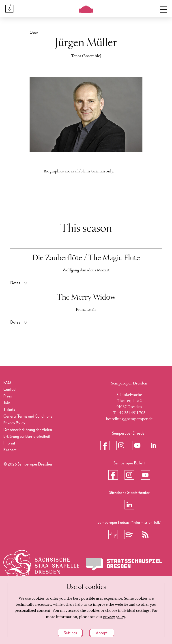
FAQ (7, 383)
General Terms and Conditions (28, 416)
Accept (102, 633)
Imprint (9, 443)
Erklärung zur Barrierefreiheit (27, 437)
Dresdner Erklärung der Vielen (28, 430)
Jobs (7, 403)
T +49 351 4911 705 (129, 413)
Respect (10, 450)
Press (8, 396)
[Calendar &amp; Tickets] (9, 9)
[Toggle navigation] (163, 9)
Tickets (9, 410)
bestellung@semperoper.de (129, 419)
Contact (10, 390)
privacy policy (114, 618)
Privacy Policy (14, 423)
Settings (70, 633)
